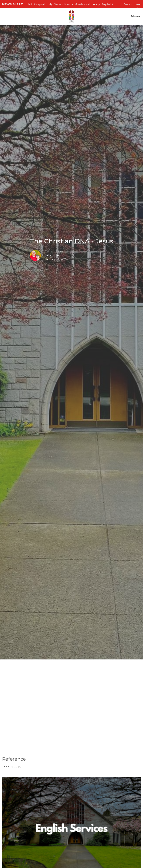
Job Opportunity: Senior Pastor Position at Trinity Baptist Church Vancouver (84, 4)
